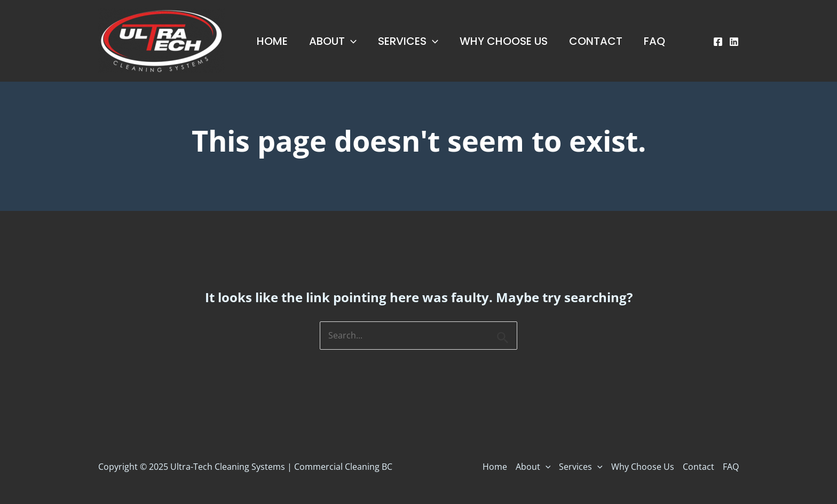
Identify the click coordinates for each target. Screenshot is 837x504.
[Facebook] (718, 42)
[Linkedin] (734, 42)
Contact (596, 41)
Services (408, 41)
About (333, 41)
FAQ (654, 41)
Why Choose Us (504, 41)
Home (272, 41)
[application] (351, 41)
